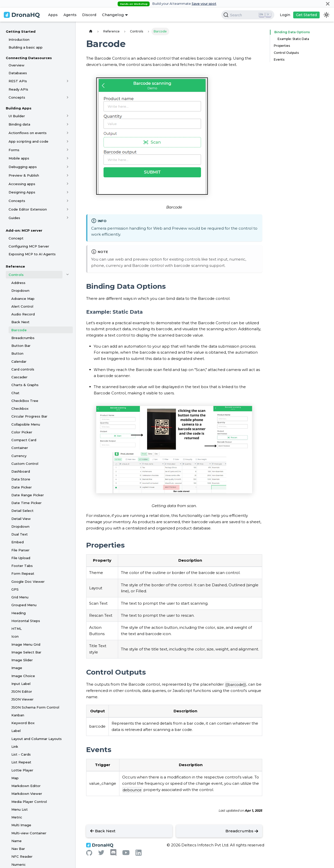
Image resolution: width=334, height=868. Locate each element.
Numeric (19, 864)
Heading (19, 613)
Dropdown (20, 291)
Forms (14, 150)
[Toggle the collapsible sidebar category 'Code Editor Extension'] (68, 209)
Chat (15, 393)
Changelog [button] (113, 15)
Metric (17, 817)
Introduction (19, 39)
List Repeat (21, 762)
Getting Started (21, 31)
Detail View (21, 519)
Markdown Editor (26, 786)
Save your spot (204, 4)
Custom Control (25, 464)
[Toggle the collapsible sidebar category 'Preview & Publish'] (68, 175)
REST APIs (18, 81)
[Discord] (113, 855)
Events (279, 59)
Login (285, 15)
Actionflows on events (28, 133)
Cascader (19, 377)
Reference (15, 266)
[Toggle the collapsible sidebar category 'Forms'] (68, 150)
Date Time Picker (26, 503)
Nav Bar (18, 849)
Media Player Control (29, 802)
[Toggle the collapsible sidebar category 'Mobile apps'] (68, 158)
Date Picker (22, 487)
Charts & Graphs (25, 385)
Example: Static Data (293, 39)
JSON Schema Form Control (35, 707)
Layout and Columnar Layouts (37, 739)
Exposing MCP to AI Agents (32, 254)
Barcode (19, 330)
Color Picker (22, 432)
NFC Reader (22, 856)
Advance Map (23, 299)
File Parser (20, 550)
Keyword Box (23, 723)
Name (16, 841)
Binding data (19, 124)
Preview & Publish (24, 175)
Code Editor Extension (28, 209)
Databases (18, 73)
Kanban (18, 715)
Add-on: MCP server (24, 230)
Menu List (20, 809)
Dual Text (20, 534)
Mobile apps (19, 158)
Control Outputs (286, 53)
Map (15, 778)
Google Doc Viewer (28, 582)
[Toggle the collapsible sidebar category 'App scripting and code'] (68, 141)
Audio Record (23, 314)
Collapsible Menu (26, 424)
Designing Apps (22, 192)
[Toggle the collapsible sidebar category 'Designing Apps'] (68, 192)
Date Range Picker (28, 495)
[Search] (248, 15)
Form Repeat (23, 573)
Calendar (19, 361)
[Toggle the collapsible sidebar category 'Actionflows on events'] (68, 133)
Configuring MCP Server (29, 246)
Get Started (306, 15)
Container (20, 448)
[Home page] (91, 31)
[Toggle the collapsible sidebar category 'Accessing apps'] (68, 184)
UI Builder (17, 116)
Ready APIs (18, 89)
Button (17, 353)
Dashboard (21, 471)
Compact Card (24, 440)
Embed (18, 542)
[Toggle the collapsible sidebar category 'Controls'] (68, 275)
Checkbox (20, 408)
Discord (89, 15)
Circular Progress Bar (29, 416)
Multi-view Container (29, 833)
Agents (70, 15)
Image (17, 668)
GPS (15, 589)
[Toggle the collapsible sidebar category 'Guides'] (68, 218)
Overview (16, 65)
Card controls (23, 369)
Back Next (20, 322)
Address (18, 283)
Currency (19, 456)
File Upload (21, 558)
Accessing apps (22, 184)
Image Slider (22, 660)
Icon (15, 636)
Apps (53, 15)
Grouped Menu (24, 605)
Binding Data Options (290, 32)
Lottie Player (22, 770)
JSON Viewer (22, 699)
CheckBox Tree (25, 401)
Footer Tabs (22, 566)
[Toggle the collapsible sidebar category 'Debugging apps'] (68, 167)
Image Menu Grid (26, 644)
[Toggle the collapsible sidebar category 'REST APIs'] (68, 81)
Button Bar (21, 346)
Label (16, 731)
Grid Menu (20, 597)
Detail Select (22, 511)
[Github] (89, 854)
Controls (16, 275)
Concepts (17, 97)
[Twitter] (101, 854)
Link (15, 747)
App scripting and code (28, 141)
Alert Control (22, 306)
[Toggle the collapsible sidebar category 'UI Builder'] (68, 116)
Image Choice (23, 676)
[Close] (328, 4)
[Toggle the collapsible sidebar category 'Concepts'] (68, 97)
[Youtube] (126, 854)
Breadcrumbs (23, 338)
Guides (14, 218)
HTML (16, 629)
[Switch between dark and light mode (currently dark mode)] (326, 15)
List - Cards (21, 754)
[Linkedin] (139, 854)
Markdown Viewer (27, 794)
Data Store (21, 479)
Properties (282, 46)
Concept (16, 238)
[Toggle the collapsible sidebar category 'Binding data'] (68, 124)
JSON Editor (22, 691)
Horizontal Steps (26, 621)
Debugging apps (23, 167)
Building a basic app (26, 47)
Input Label (21, 684)
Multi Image (21, 825)
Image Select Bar (26, 652)
